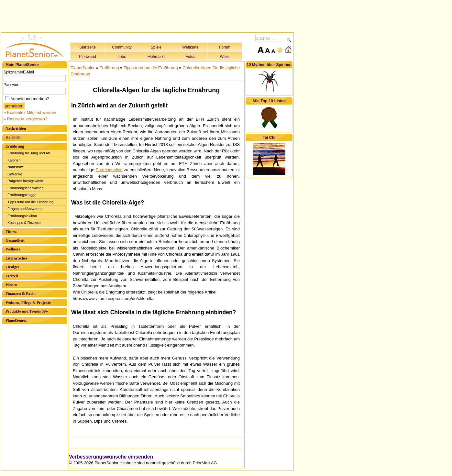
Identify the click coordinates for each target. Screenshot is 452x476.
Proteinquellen (109, 170)
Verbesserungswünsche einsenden (111, 457)
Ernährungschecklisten (25, 188)
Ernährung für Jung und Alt (29, 153)
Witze (225, 57)
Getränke (15, 174)
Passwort (11, 85)
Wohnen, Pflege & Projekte (28, 303)
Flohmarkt (156, 57)
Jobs (122, 57)
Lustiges (12, 267)
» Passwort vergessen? (25, 119)
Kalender (13, 137)
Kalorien (14, 160)
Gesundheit (15, 240)
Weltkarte (190, 47)
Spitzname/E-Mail (19, 72)
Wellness (13, 249)
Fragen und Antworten (25, 209)
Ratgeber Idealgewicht (25, 181)
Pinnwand (88, 57)
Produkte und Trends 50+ (27, 311)
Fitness (11, 232)
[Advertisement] (148, 15)
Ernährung (15, 146)
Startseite (88, 47)
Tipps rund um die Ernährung (30, 202)
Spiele (156, 47)
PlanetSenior (16, 320)
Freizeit (12, 276)
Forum (225, 47)
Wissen (11, 285)
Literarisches (16, 258)
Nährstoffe (16, 167)
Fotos (190, 57)
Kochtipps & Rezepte (24, 223)
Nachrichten (16, 128)
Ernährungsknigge (22, 195)
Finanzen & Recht (21, 293)
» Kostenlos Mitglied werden (30, 112)
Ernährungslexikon (22, 216)
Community (122, 47)
